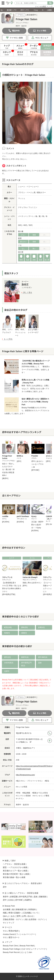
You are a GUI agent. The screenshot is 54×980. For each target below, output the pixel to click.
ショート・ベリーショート (29, 187)
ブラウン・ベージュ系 (27, 193)
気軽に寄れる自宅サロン (32, 583)
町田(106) (8, 627)
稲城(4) (7, 633)
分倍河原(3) (9, 663)
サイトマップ (8, 923)
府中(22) (7, 657)
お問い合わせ (28, 916)
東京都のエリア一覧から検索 (15, 871)
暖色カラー (41, 193)
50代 (31, 225)
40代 (25, 225)
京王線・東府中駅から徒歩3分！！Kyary (37, 525)
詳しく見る (28, 293)
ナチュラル (22, 207)
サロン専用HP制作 (11, 931)
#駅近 (47, 781)
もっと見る (8, 339)
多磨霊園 (14, 897)
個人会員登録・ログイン (35, 919)
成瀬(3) (24, 633)
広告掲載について (31, 913)
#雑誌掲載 (26, 793)
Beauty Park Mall (27, 946)
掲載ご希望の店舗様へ (12, 913)
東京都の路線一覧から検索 (14, 877)
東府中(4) (25, 657)
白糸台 (11, 900)
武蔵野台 (28, 900)
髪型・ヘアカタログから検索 (15, 867)
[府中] (19, 461)
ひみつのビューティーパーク (34, 949)
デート (31, 216)
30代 (20, 225)
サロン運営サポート (11, 937)
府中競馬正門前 (26, 897)
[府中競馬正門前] (9, 594)
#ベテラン (20, 799)
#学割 (18, 793)
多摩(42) (41, 627)
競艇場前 (43, 897)
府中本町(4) (43, 657)
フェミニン (33, 207)
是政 (40, 663)
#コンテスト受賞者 (23, 796)
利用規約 (32, 909)
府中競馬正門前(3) (26, 664)
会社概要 (7, 909)
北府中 (7, 671)
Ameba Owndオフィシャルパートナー (19, 934)
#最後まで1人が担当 (40, 793)
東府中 (6, 897)
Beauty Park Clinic (11, 946)
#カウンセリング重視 (41, 796)
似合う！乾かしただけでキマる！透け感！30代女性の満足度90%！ (8, 470)
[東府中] (5, 478)
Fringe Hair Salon (23, 727)
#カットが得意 (22, 787)
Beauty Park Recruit (11, 952)
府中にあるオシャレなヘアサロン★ (37, 464)
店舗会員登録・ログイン (13, 919)
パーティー (22, 216)
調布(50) (24, 627)
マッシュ (22, 198)
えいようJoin (26, 952)
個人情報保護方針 (19, 909)
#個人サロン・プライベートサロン (29, 781)
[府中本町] (35, 470)
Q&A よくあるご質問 (12, 916)
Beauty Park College (11, 949)
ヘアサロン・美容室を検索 (14, 864)
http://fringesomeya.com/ (25, 775)
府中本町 (19, 900)
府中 (5, 887)
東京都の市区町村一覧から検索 (16, 874)
